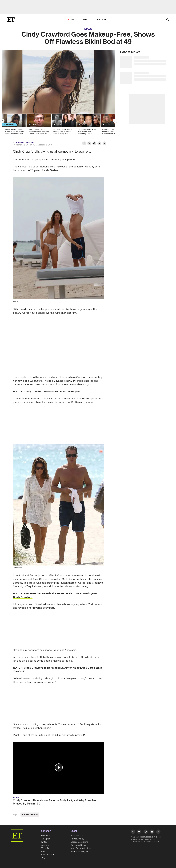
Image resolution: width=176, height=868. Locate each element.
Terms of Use (77, 836)
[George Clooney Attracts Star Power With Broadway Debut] (88, 125)
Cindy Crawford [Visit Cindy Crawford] (30, 815)
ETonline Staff (47, 855)
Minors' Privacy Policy (81, 851)
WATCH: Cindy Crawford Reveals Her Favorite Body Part (48, 392)
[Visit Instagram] (146, 832)
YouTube (45, 845)
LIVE (72, 19)
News (88, 29)
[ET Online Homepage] (11, 20)
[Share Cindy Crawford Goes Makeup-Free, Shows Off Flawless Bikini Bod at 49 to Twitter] (89, 144)
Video (85, 19)
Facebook (46, 836)
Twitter (44, 842)
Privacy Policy (78, 839)
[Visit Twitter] (139, 832)
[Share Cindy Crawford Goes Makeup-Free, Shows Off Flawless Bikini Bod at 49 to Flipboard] (99, 144)
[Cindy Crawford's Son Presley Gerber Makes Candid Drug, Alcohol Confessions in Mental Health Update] (64, 125)
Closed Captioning (80, 842)
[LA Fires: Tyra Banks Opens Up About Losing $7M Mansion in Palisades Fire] (113, 125)
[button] (59, 767)
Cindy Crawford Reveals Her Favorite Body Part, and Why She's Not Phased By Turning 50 (55, 802)
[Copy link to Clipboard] (104, 144)
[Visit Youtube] (152, 832)
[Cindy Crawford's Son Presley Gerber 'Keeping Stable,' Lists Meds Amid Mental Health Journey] (39, 125)
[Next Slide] (115, 121)
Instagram (46, 839)
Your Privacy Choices (81, 848)
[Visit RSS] (158, 832)
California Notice (79, 845)
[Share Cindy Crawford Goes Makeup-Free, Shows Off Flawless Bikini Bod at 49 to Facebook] (84, 144)
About (44, 851)
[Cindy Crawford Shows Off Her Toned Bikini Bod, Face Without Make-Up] (14, 125)
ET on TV (45, 848)
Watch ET (102, 19)
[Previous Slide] (2, 121)
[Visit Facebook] (133, 832)
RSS (43, 858)
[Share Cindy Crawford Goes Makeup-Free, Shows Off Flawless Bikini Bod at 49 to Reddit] (94, 144)
